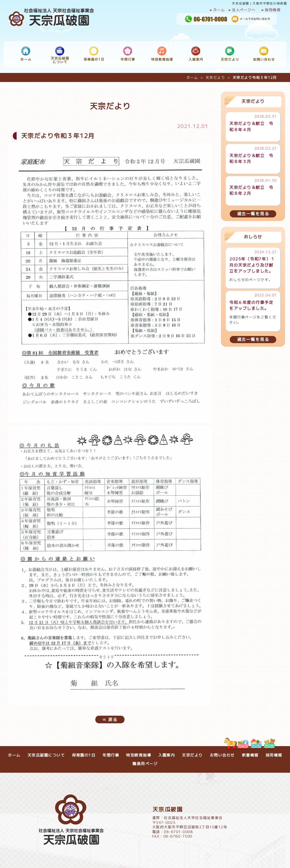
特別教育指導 (139, 753)
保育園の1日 (84, 753)
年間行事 (111, 753)
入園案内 (166, 753)
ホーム (217, 10)
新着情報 (250, 753)
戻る (110, 717)
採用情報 (271, 10)
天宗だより (215, 75)
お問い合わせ (222, 753)
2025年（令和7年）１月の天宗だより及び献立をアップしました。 (252, 263)
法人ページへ (242, 10)
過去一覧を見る (253, 211)
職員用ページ (145, 761)
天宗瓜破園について (46, 753)
